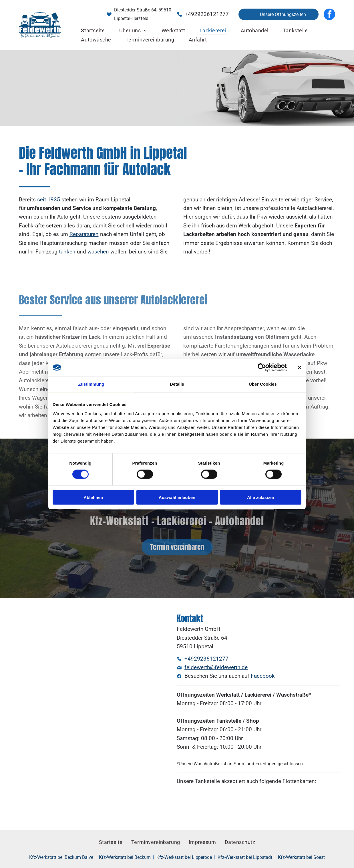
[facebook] (329, 14)
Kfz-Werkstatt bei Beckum (125, 857)
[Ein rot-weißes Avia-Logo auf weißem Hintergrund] (245, 803)
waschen (98, 252)
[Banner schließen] (299, 368)
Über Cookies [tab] (263, 384)
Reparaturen (84, 234)
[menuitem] (93, 31)
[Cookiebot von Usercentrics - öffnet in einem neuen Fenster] (262, 368)
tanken (67, 252)
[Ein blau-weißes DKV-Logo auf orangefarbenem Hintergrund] (190, 803)
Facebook (263, 676)
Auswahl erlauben (177, 497)
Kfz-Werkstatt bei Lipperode (184, 857)
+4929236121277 (207, 14)
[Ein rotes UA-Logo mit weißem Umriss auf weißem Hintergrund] (217, 803)
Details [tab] (177, 384)
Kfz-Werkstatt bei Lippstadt (245, 857)
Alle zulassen (261, 497)
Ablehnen (93, 497)
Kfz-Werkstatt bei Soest (301, 857)
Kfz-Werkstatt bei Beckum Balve (61, 857)
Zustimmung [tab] (91, 384)
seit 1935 (49, 200)
